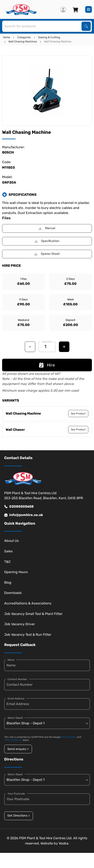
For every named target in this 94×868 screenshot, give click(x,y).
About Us (11, 541)
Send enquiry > (18, 749)
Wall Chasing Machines (23, 41)
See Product (78, 414)
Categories (24, 37)
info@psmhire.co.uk (24, 515)
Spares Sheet (47, 254)
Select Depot (15, 718)
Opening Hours (16, 572)
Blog (8, 582)
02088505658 (19, 507)
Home (7, 37)
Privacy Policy (69, 737)
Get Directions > (19, 816)
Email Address (16, 699)
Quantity (47, 342)
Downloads (13, 593)
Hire (47, 365)
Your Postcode (16, 794)
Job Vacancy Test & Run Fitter (28, 635)
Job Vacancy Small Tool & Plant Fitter (33, 614)
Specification (47, 241)
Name (11, 660)
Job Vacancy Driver (20, 624)
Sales (8, 551)
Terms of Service (13, 740)
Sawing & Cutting (49, 37)
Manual (47, 228)
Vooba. (64, 843)
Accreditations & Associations (28, 603)
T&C (7, 562)
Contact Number (17, 679)
